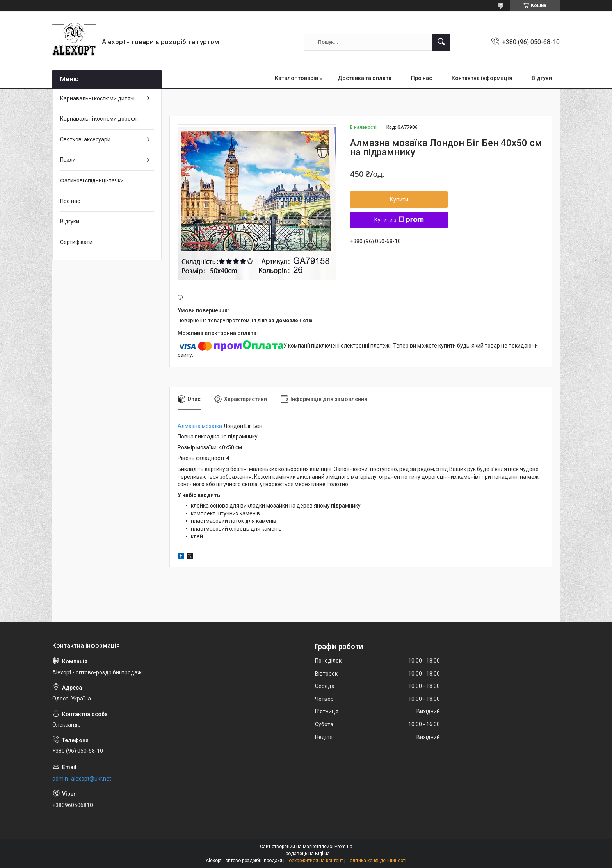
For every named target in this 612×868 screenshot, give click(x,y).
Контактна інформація (482, 78)
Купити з (399, 220)
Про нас (422, 78)
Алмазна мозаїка (200, 426)
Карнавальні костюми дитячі (97, 98)
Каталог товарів (296, 78)
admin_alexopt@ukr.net (82, 779)
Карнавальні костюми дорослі (99, 119)
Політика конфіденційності (376, 861)
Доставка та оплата (365, 78)
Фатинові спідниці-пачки (92, 180)
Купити (399, 200)
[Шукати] (441, 42)
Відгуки (542, 78)
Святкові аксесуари (85, 139)
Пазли (68, 160)
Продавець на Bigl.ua (306, 854)
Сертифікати (76, 242)
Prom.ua (343, 847)
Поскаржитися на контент (314, 861)
